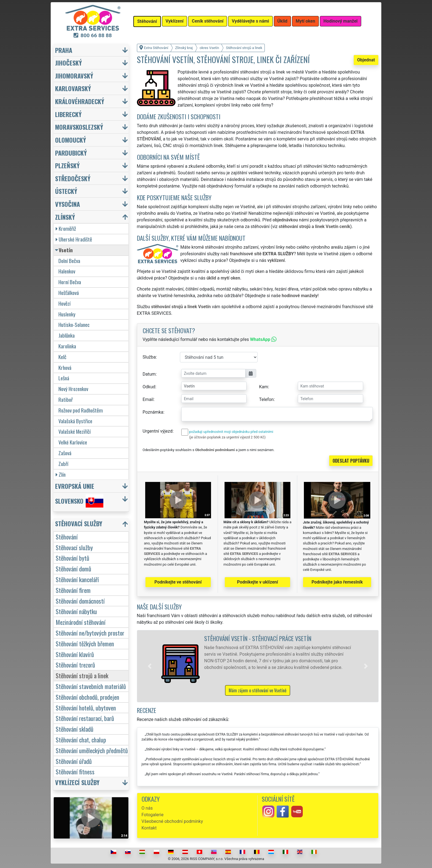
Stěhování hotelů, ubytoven (86, 708)
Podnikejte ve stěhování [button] (178, 582)
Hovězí (64, 303)
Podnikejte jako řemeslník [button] (337, 582)
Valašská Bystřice (75, 421)
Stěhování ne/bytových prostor (90, 633)
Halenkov (67, 271)
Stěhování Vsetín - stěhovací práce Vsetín (258, 638)
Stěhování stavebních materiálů (91, 686)
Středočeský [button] (73, 178)
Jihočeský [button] (68, 63)
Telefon (266, 399)
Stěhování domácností (80, 601)
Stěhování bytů (72, 558)
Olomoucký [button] (71, 140)
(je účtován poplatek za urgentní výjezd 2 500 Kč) (227, 437)
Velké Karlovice (73, 442)
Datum (149, 374)
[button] (150, 666)
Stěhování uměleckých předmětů (92, 750)
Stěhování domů (73, 569)
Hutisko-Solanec (74, 325)
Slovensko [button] (79, 501)
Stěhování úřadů (74, 761)
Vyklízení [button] (175, 21)
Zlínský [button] (65, 217)
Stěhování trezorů (75, 665)
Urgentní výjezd (158, 431)
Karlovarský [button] (73, 88)
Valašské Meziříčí (75, 431)
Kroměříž (66, 228)
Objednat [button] (366, 60)
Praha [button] (64, 50)
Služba (149, 357)
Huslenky (67, 314)
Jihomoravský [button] (74, 76)
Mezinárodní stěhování (81, 622)
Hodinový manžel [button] (341, 21)
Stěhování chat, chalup (81, 740)
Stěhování (67, 537)
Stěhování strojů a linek (82, 675)
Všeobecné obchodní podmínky (172, 821)
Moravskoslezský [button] (79, 127)
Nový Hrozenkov (73, 389)
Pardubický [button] (71, 153)
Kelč (62, 357)
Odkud (149, 387)
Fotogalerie (153, 815)
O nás (147, 808)
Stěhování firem (73, 590)
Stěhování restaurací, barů (85, 718)
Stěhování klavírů (75, 654)
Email (148, 399)
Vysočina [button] (67, 204)
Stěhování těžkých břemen (85, 643)
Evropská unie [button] (75, 486)
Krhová (65, 367)
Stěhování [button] (147, 21)
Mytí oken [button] (305, 21)
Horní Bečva (70, 282)
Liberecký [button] (68, 114)
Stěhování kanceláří (77, 579)
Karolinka (67, 346)
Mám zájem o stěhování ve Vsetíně (258, 690)
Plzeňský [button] (67, 165)
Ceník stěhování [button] (208, 21)
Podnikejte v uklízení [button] (257, 582)
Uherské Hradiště (74, 239)
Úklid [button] (283, 21)
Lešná (64, 378)
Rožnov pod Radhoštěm (81, 410)
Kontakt (149, 828)
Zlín (61, 474)
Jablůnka (67, 335)
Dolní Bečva (69, 261)
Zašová (65, 453)
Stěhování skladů (75, 729)
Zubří (63, 464)
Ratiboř (66, 399)
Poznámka (153, 412)
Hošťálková (69, 293)
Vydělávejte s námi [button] (250, 21)
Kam (264, 387)
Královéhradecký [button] (80, 101)
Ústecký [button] (66, 191)
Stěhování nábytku (76, 611)
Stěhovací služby (74, 547)
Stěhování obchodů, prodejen (87, 697)
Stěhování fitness (75, 771)
